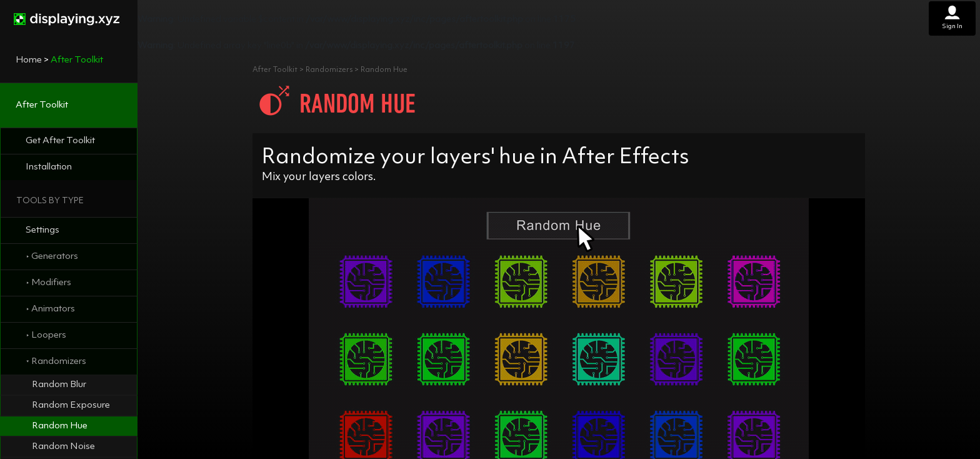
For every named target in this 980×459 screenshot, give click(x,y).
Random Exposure (71, 406)
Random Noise (63, 447)
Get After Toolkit (60, 141)
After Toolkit (42, 105)
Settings (42, 230)
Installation (49, 167)
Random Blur (59, 385)
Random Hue (60, 426)
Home (29, 60)
